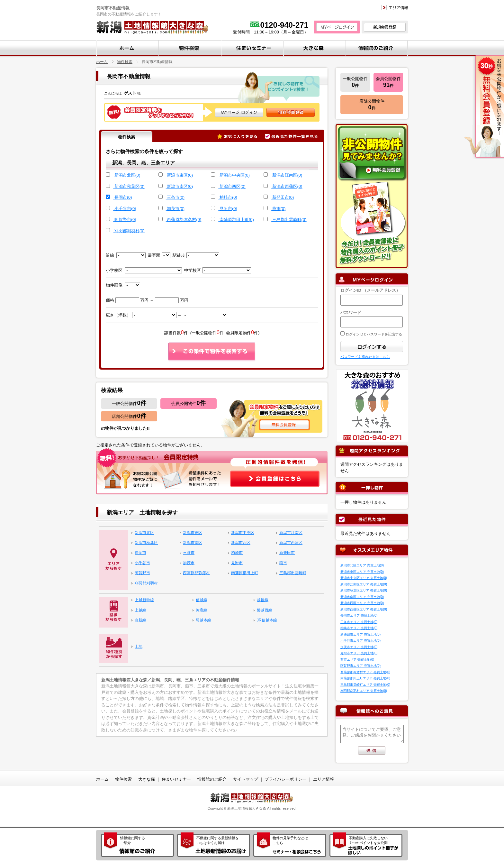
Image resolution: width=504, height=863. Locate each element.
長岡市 (140, 553)
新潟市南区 (193, 543)
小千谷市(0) (125, 209)
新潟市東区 (193, 533)
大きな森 (147, 779)
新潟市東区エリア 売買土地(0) (362, 572)
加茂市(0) (176, 209)
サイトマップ (246, 779)
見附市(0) (228, 209)
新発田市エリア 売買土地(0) (360, 634)
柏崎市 (237, 553)
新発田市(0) (283, 197)
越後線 (263, 600)
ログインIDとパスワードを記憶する (373, 334)
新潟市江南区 (291, 533)
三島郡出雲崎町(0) (289, 220)
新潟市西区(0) (233, 186)
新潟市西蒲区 (291, 543)
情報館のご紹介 (212, 779)
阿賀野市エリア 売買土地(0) (360, 666)
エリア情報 (324, 779)
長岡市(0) (123, 197)
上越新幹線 (144, 600)
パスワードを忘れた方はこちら (365, 357)
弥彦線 (202, 610)
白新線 (140, 620)
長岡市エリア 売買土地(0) (359, 615)
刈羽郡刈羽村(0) (130, 231)
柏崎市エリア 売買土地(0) (359, 628)
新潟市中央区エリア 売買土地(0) (364, 578)
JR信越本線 (267, 620)
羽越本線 (203, 620)
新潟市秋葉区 (146, 543)
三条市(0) (176, 197)
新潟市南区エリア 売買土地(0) (362, 597)
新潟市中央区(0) (235, 175)
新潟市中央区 (243, 533)
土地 (139, 647)
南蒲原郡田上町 (245, 573)
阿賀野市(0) (125, 220)
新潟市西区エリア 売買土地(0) (362, 603)
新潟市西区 (241, 543)
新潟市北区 (144, 533)
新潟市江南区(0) (287, 175)
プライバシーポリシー (285, 779)
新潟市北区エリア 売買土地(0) (362, 565)
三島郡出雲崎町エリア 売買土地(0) (365, 685)
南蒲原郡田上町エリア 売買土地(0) (365, 678)
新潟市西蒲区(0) (287, 186)
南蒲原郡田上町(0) (237, 220)
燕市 (283, 563)
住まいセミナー (176, 779)
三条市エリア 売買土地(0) (359, 622)
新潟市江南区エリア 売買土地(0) (364, 584)
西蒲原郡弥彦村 (196, 573)
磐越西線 (265, 610)
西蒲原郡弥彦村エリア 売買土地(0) (365, 672)
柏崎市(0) (228, 197)
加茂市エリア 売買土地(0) (359, 647)
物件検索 (125, 62)
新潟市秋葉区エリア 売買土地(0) (364, 590)
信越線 (202, 600)
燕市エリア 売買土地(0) (357, 660)
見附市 (237, 563)
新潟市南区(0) (180, 186)
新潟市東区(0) (180, 175)
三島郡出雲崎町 (293, 573)
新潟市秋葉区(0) (130, 186)
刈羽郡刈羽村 (146, 583)
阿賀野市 (142, 573)
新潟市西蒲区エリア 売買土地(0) (364, 609)
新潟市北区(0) (127, 175)
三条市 (189, 553)
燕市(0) (279, 209)
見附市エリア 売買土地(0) (359, 653)
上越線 (140, 610)
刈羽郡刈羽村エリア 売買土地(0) (364, 691)
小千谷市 (142, 563)
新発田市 (287, 553)
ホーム (102, 62)
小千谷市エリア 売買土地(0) (360, 641)
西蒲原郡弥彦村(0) (184, 220)
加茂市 (189, 563)
